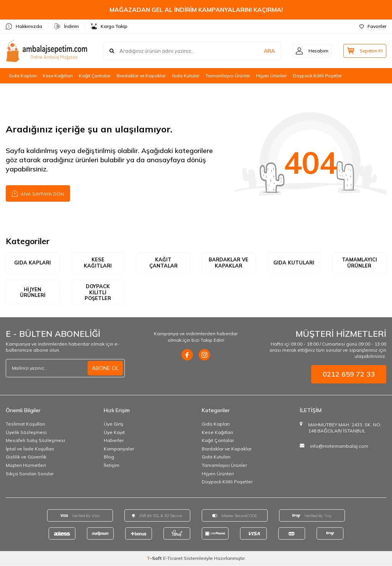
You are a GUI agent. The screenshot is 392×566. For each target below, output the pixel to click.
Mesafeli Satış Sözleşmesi (35, 441)
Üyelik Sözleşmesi (26, 432)
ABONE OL (105, 369)
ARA (267, 51)
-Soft (155, 559)
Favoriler (373, 26)
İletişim (112, 466)
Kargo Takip (109, 26)
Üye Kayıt (114, 432)
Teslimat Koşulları (25, 424)
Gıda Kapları (23, 76)
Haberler (114, 441)
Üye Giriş (114, 424)
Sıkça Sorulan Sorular (30, 474)
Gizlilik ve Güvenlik (26, 457)
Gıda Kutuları (294, 263)
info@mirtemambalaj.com (339, 446)
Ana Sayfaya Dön (38, 193)
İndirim (66, 26)
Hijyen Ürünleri (271, 76)
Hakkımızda (24, 26)
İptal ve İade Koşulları (30, 449)
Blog (109, 457)
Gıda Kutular (186, 76)
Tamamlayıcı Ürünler (228, 76)
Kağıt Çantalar (95, 76)
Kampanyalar (119, 449)
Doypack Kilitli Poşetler (317, 76)
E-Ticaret (173, 559)
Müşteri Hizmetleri (26, 466)
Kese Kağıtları (58, 76)
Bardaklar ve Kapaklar (141, 76)
